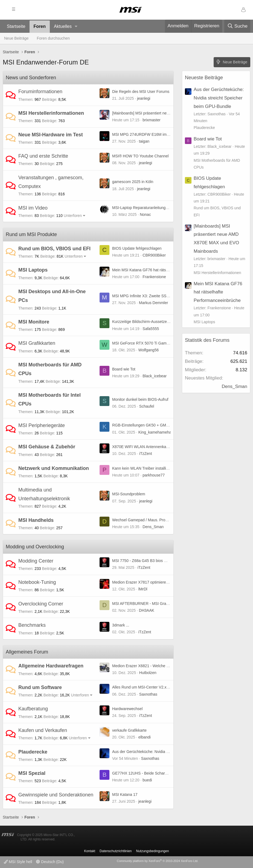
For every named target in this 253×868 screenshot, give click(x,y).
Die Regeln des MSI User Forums (141, 92)
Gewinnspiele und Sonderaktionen (56, 795)
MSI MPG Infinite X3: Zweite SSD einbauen (149, 296)
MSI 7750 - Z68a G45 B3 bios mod (142, 561)
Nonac (145, 214)
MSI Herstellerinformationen (51, 113)
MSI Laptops (33, 270)
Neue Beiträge (16, 38)
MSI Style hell (18, 862)
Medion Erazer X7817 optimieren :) (142, 582)
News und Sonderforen (31, 78)
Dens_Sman (153, 527)
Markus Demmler (154, 303)
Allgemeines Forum (27, 652)
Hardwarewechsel (127, 709)
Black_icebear (155, 376)
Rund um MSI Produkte (31, 234)
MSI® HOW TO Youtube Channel (140, 156)
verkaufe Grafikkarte (129, 730)
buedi (147, 780)
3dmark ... (121, 625)
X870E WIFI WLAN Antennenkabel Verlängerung (154, 447)
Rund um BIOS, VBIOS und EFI (54, 249)
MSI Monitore (34, 322)
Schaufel (147, 406)
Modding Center (36, 561)
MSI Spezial (32, 773)
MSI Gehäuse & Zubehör (47, 447)
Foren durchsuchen (53, 38)
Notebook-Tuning (37, 582)
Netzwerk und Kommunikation (54, 468)
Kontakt (90, 851)
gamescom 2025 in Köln (133, 182)
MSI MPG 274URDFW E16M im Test (143, 134)
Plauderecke (33, 752)
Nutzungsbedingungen (153, 851)
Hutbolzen (148, 673)
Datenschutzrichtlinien (116, 851)
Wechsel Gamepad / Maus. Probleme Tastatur (151, 520)
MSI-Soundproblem (129, 494)
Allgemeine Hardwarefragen (51, 666)
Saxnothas (148, 694)
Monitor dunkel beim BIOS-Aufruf (140, 399)
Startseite (16, 26)
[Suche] (237, 26)
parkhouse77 (154, 475)
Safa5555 (151, 329)
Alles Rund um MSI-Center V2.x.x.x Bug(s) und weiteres (160, 687)
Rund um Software (40, 687)
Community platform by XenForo (158, 861)
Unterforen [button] (73, 216)
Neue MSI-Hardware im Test (51, 135)
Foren (40, 26)
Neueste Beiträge (204, 78)
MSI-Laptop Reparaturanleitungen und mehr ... (152, 208)
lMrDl (143, 589)
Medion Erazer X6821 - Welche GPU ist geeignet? (155, 666)
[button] (76, 27)
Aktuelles (63, 26)
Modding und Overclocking (35, 547)
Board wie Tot (124, 369)
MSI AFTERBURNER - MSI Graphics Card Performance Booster (167, 604)
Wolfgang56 (149, 350)
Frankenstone (154, 277)
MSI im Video (33, 208)
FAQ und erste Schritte (43, 156)
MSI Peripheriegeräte (42, 425)
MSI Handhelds (36, 520)
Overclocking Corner (41, 604)
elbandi (145, 737)
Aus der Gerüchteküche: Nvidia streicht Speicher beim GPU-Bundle (169, 752)
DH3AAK (147, 610)
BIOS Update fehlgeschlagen (137, 248)
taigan (144, 141)
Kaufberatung (33, 709)
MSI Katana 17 (125, 795)
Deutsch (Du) (50, 862)
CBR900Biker (154, 255)
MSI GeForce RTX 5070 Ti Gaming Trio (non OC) (154, 343)
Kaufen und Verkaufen (43, 730)
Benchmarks (32, 625)
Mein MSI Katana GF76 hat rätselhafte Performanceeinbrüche (165, 270)
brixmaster (151, 120)
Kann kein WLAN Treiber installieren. (143, 468)
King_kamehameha (155, 432)
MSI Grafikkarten (37, 343)
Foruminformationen (40, 92)
